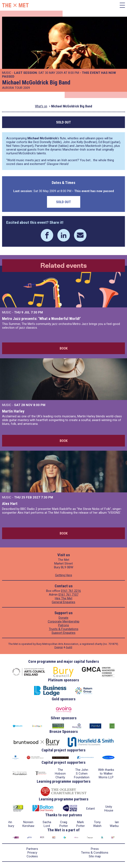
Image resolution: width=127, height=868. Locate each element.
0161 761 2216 (71, 591)
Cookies (32, 856)
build (69, 647)
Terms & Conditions (95, 853)
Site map (95, 856)
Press (95, 849)
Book (64, 348)
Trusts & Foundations (64, 629)
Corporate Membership (64, 621)
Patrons (64, 625)
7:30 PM (37, 312)
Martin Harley (13, 411)
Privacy (32, 853)
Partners (32, 849)
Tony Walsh (97, 824)
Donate (63, 618)
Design (59, 647)
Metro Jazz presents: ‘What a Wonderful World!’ (41, 319)
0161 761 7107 (68, 595)
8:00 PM (39, 405)
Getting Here (64, 575)
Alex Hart (10, 504)
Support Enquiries (63, 633)
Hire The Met (64, 598)
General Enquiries (63, 602)
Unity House (109, 809)
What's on (41, 106)
